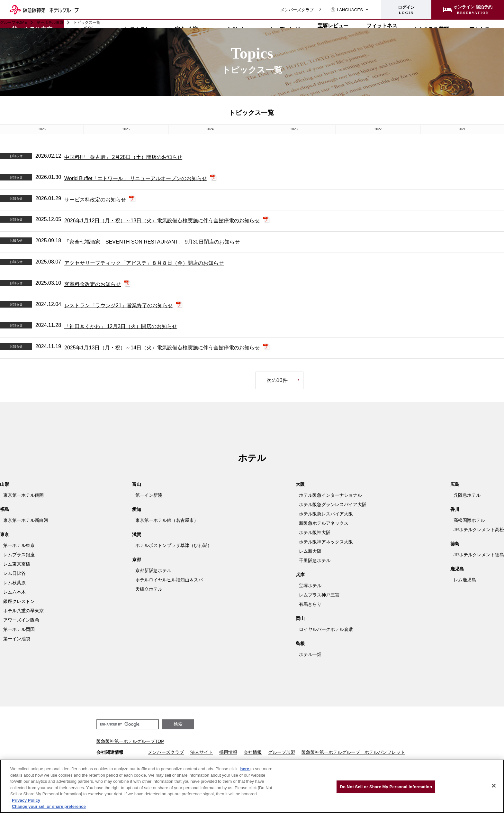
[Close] (494, 786)
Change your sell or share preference (49, 806)
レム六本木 (14, 592)
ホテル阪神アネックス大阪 (326, 542)
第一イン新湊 (149, 495)
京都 (137, 559)
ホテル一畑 (310, 654)
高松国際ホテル (469, 520)
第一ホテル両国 (19, 629)
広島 (455, 484)
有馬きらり (310, 604)
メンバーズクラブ (297, 10)
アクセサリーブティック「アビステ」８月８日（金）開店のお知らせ (144, 263)
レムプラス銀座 (19, 555)
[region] (252, 786)
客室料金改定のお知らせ (93, 284)
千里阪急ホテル (315, 560)
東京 (4, 534)
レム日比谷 (14, 573)
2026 (42, 129)
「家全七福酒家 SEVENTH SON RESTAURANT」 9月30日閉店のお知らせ (152, 242)
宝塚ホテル (310, 586)
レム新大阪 (310, 551)
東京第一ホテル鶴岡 (23, 495)
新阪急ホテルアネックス (324, 523)
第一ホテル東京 (50, 23)
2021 (462, 129)
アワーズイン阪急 (21, 620)
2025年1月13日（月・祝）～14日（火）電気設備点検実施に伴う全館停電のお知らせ (162, 348)
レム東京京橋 (17, 564)
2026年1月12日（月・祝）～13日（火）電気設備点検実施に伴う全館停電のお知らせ (162, 221)
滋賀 (137, 534)
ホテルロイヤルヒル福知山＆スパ (169, 580)
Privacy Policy (26, 800)
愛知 (137, 509)
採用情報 (228, 752)
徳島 (455, 544)
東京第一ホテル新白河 (26, 520)
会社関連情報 (110, 752)
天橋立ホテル (149, 589)
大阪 (300, 484)
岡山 (300, 618)
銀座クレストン (19, 601)
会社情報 (253, 752)
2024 (210, 129)
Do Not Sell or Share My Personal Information (386, 786)
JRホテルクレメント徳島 (479, 555)
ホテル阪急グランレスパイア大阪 (333, 504)
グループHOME (14, 23)
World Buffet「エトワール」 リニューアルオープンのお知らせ (136, 178)
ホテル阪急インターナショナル (330, 495)
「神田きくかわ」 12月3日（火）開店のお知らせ (121, 326)
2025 (126, 129)
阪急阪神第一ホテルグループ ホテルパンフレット (353, 752)
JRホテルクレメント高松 (479, 530)
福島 (4, 509)
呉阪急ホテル (467, 495)
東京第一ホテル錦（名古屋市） (167, 520)
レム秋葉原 (14, 583)
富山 (137, 484)
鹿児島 (457, 569)
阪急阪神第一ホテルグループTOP (130, 741)
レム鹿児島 (465, 580)
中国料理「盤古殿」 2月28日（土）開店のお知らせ (123, 157)
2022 (378, 129)
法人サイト (202, 752)
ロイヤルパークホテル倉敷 (326, 629)
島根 (300, 643)
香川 (455, 509)
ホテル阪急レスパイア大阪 (326, 514)
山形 (4, 484)
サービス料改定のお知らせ (95, 200)
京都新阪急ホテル (153, 570)
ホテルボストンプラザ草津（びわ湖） (174, 545)
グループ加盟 (282, 752)
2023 (294, 129)
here (245, 769)
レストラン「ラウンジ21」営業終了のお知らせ (119, 305)
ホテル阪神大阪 (315, 532)
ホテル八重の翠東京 (23, 611)
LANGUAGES (347, 10)
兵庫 (300, 575)
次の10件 (277, 380)
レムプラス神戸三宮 (319, 595)
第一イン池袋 (17, 639)
